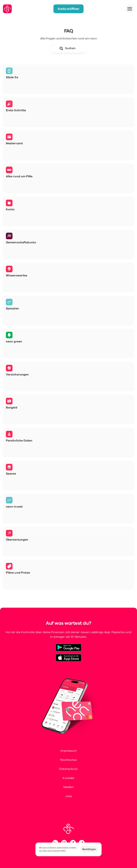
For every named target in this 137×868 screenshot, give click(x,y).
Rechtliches (69, 760)
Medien (69, 787)
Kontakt (68, 778)
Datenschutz (68, 769)
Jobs (69, 796)
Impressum (68, 751)
